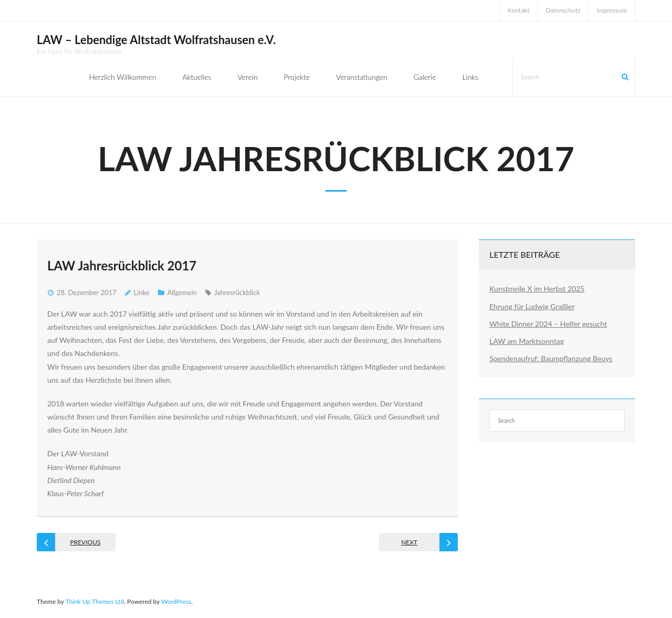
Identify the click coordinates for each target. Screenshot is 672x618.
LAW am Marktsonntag (527, 341)
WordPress (176, 601)
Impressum (612, 10)
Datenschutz (563, 10)
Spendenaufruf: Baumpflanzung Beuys (551, 358)
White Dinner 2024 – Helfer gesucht (548, 324)
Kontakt (519, 10)
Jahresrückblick (237, 292)
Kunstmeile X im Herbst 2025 (537, 289)
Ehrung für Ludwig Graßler (532, 306)
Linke (142, 292)
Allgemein (182, 292)
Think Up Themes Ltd (94, 601)
